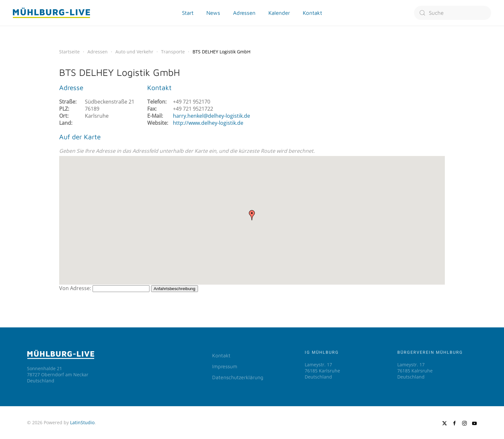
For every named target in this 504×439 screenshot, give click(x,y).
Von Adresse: (75, 288)
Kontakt (221, 355)
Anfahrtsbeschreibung (175, 289)
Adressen (244, 13)
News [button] (213, 13)
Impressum (225, 366)
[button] (252, 215)
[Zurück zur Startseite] (51, 13)
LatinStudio (82, 422)
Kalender (279, 13)
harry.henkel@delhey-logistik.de (212, 116)
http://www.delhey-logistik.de (208, 123)
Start (188, 13)
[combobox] (453, 13)
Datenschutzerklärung (238, 377)
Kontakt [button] (312, 13)
